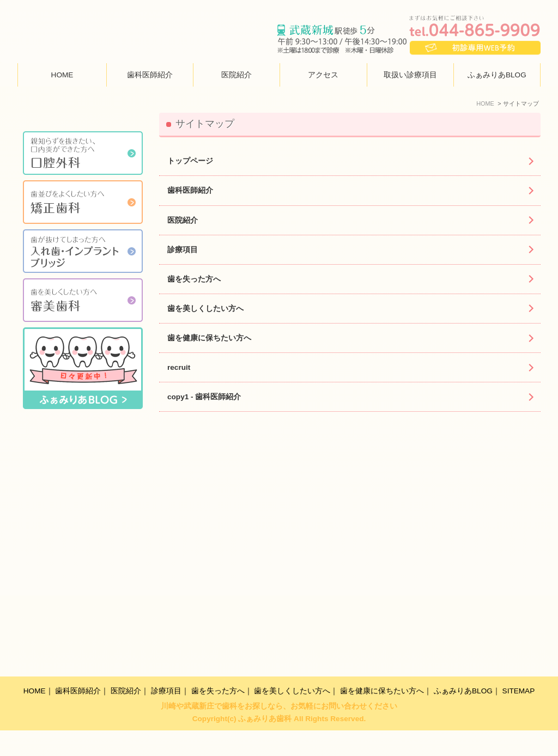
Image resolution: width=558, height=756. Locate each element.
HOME (62, 75)
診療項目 (183, 250)
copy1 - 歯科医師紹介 (204, 397)
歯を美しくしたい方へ (205, 309)
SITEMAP (519, 716)
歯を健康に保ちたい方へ (209, 339)
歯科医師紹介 (150, 75)
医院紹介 (236, 75)
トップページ (190, 161)
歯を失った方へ (194, 280)
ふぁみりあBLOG (497, 75)
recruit (179, 368)
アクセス (323, 75)
